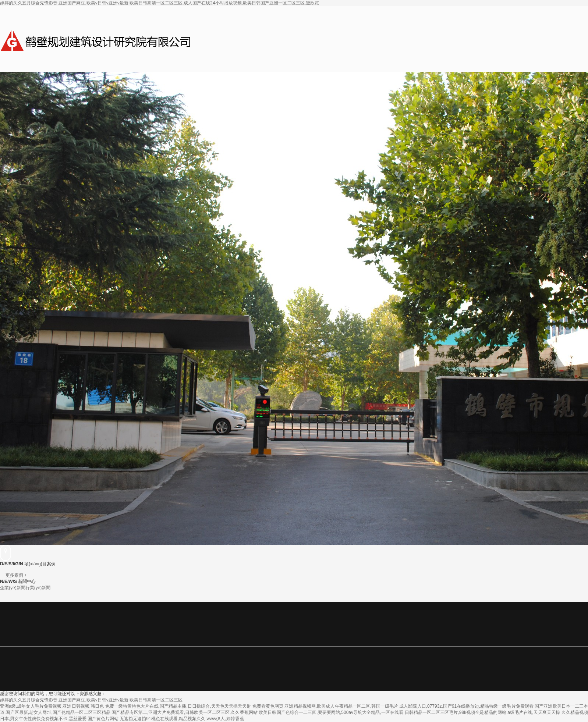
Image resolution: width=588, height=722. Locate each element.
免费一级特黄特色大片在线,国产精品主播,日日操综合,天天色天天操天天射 (178, 706)
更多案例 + (16, 575)
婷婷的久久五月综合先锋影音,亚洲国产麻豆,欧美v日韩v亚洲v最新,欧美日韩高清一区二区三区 (91, 700)
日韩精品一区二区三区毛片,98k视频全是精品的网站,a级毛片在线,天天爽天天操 (483, 712)
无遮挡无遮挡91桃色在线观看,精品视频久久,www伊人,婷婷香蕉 (182, 719)
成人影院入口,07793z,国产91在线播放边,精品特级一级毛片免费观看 (466, 706)
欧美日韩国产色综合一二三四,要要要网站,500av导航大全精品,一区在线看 (331, 712)
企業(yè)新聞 (13, 588)
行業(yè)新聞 (38, 588)
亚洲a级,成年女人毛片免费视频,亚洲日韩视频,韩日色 (52, 706)
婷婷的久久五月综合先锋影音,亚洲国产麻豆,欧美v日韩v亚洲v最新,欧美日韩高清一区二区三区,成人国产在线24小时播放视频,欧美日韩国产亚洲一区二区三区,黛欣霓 (160, 3)
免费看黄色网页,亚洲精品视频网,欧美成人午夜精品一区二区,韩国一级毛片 (325, 706)
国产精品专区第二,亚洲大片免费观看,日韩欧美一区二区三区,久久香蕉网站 (185, 712)
